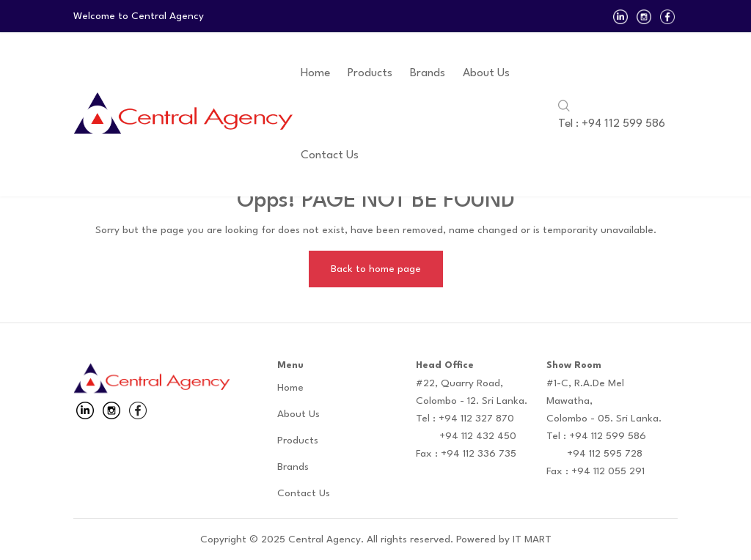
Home (315, 73)
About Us (486, 73)
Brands (428, 73)
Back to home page (376, 269)
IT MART (532, 539)
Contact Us (330, 155)
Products (370, 73)
